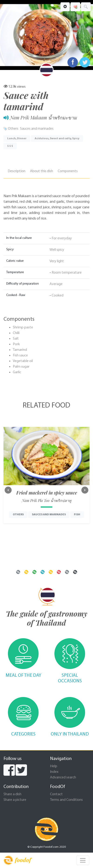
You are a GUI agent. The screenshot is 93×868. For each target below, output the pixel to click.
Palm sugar (21, 367)
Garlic (17, 372)
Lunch (12, 139)
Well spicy (57, 250)
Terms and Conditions (66, 800)
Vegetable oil (23, 361)
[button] (8, 490)
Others (13, 129)
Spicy (76, 139)
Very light (57, 261)
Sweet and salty (60, 139)
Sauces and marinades (37, 129)
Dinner (22, 139)
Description (17, 171)
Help (54, 766)
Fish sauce (20, 356)
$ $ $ (10, 146)
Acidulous (42, 139)
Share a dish (12, 794)
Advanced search (63, 777)
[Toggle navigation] (83, 860)
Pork (16, 344)
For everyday (62, 238)
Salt (16, 339)
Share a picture (15, 800)
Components (68, 171)
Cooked (58, 296)
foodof (17, 860)
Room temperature (67, 273)
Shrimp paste (23, 328)
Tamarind (20, 350)
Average (56, 284)
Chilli (16, 333)
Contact (56, 794)
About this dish (42, 171)
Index (54, 772)
